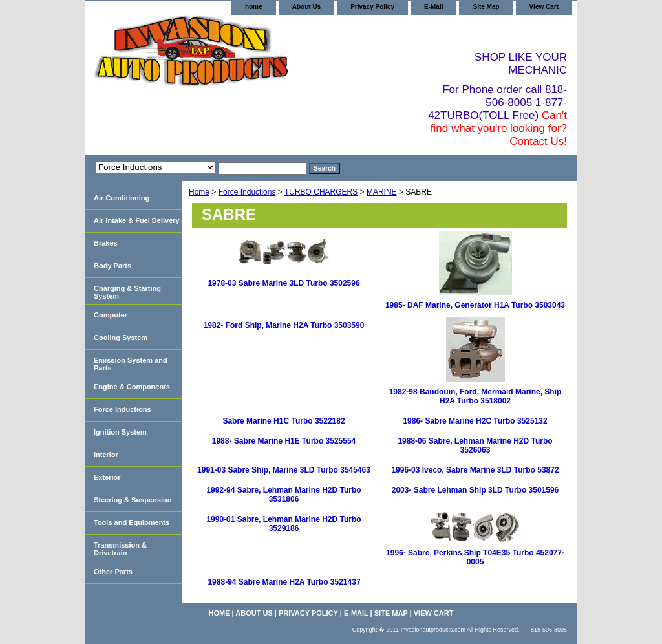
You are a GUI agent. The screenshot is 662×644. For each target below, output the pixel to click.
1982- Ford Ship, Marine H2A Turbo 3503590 (284, 325)
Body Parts (112, 266)
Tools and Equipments (132, 522)
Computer (111, 315)
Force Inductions (247, 192)
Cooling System (121, 338)
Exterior (107, 477)
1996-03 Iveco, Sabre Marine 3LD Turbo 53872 (475, 470)
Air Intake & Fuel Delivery (137, 220)
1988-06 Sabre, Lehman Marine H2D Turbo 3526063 (475, 445)
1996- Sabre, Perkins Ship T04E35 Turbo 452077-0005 (475, 557)
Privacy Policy (372, 7)
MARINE (382, 192)
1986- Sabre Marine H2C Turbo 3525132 (475, 421)
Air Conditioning (122, 198)
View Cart (544, 7)
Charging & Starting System (127, 292)
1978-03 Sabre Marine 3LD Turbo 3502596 (283, 283)
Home (199, 192)
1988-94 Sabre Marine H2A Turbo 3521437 (284, 582)
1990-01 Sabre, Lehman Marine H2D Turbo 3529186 (283, 524)
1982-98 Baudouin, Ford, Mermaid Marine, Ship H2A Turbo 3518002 (475, 396)
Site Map (486, 7)
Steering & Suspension (133, 500)
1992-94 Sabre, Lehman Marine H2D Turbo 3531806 (283, 495)
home (254, 7)
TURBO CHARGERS (321, 192)
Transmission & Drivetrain (120, 549)
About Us (306, 7)
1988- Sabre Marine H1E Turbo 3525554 (284, 441)
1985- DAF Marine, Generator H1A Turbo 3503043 (475, 305)
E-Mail (433, 7)
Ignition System (120, 432)
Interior (106, 455)
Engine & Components (132, 387)
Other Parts (113, 572)
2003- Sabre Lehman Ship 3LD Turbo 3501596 (475, 490)
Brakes (106, 243)
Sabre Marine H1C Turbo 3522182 (283, 421)
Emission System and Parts (131, 364)
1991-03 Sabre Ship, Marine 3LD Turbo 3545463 (284, 470)
